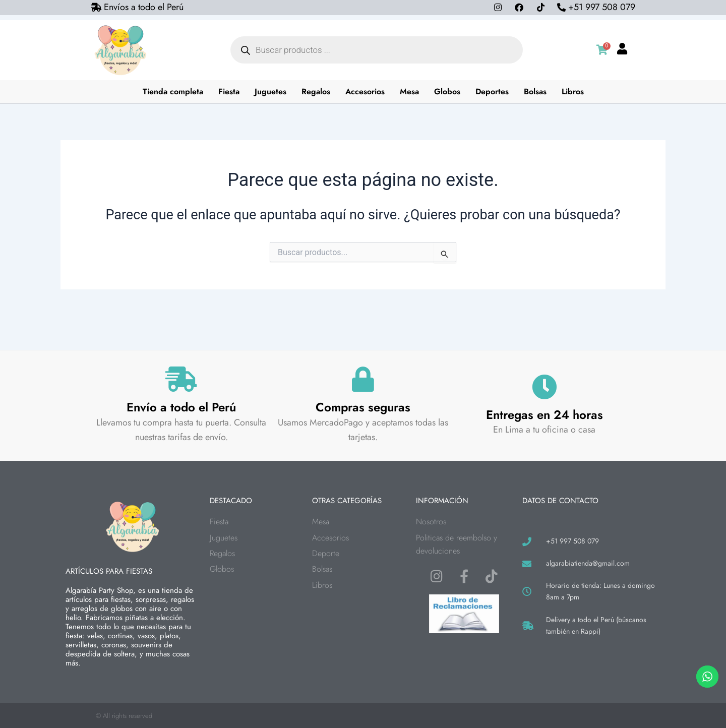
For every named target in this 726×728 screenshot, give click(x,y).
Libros (573, 92)
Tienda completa (173, 92)
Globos (447, 92)
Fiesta (229, 92)
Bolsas (535, 92)
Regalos (316, 92)
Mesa (409, 92)
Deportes (492, 92)
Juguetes (270, 92)
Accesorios (365, 92)
